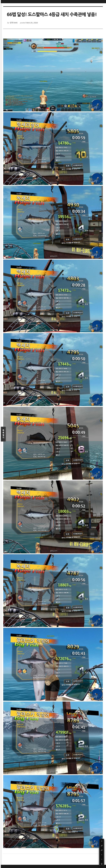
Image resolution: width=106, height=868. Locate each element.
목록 (3, 434)
